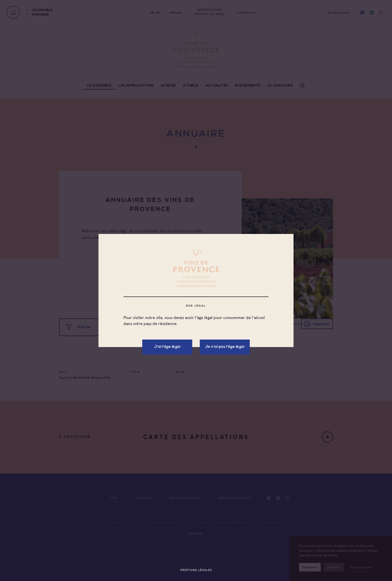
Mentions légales (196, 570)
